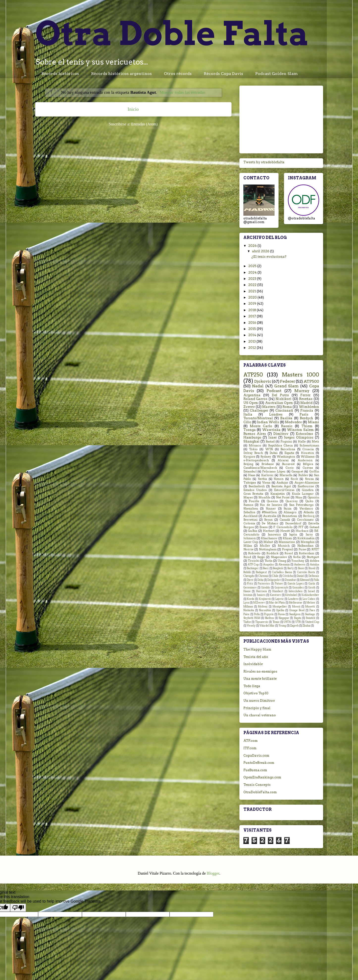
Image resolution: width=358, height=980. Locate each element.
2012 (253, 348)
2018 (253, 310)
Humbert (278, 591)
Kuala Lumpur (303, 494)
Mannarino (287, 542)
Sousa (309, 479)
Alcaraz (283, 460)
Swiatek (310, 618)
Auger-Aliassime (307, 483)
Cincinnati (284, 410)
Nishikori (283, 399)
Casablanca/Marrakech (260, 468)
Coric (290, 468)
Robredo (254, 553)
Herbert (269, 531)
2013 (252, 341)
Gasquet (297, 471)
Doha (260, 580)
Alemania (284, 565)
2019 (253, 304)
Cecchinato (305, 520)
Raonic (287, 426)
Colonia (249, 523)
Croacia (308, 449)
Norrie (248, 549)
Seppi (261, 557)
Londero (293, 599)
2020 (253, 297)
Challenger (259, 410)
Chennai (263, 576)
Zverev (249, 407)
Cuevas (308, 468)
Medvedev (294, 422)
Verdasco (306, 509)
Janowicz (274, 535)
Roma (287, 407)
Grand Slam (287, 386)
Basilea (286, 418)
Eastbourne (306, 486)
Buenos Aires (255, 434)
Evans (264, 527)
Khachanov (269, 538)
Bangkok (278, 568)
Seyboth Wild (252, 618)
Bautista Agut (281, 486)
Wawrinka (271, 430)
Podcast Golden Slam (277, 74)
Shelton (269, 618)
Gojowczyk (281, 588)
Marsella (286, 475)
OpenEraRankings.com (262, 777)
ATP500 (311, 381)
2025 (253, 266)
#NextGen (269, 512)
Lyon (246, 603)
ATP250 (253, 375)
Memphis (307, 542)
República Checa (280, 445)
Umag (282, 561)
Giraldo (266, 588)
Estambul (250, 471)
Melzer (311, 603)
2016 (253, 323)
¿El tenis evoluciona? (269, 257)
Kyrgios (249, 457)
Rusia (281, 614)
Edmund (305, 580)
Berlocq (309, 516)
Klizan (287, 538)
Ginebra (308, 490)
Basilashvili (257, 486)
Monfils (264, 497)
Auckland (250, 516)
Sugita (298, 618)
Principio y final (257, 708)
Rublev (303, 475)
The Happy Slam (257, 649)
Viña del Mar (267, 626)
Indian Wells (268, 422)
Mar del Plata (277, 603)
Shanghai (251, 441)
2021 (253, 291)
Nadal (258, 386)
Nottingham (268, 549)
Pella (257, 614)
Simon (279, 479)
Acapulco (269, 565)
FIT (301, 527)
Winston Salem (300, 430)
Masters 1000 (301, 375)
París (304, 414)
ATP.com (251, 741)
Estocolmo (305, 434)
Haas (252, 475)
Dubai (274, 453)
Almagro (290, 512)
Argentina (252, 395)
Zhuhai (307, 626)
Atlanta (309, 512)
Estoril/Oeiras (284, 490)
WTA (269, 449)
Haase (247, 591)
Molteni (263, 607)
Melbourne (296, 603)
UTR (298, 622)
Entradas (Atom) (144, 124)
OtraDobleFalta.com (260, 792)
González (298, 588)
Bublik (247, 572)
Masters (269, 407)
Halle (302, 442)
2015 (253, 329)
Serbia (262, 479)
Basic (301, 568)
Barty (291, 568)
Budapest (261, 572)
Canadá (285, 520)
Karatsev (275, 595)
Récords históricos (60, 74)
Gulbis (253, 531)
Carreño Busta (306, 572)
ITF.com (250, 748)
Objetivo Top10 (256, 693)
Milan (248, 546)
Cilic (247, 422)
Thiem (307, 426)
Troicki (254, 561)
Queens (272, 501)
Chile (275, 576)
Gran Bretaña (253, 494)
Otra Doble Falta (172, 33)
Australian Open (279, 403)
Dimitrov (281, 434)
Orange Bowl (297, 610)
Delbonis (314, 576)
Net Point (283, 497)
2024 (253, 272)
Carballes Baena (282, 572)
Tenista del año (256, 657)
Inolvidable (253, 664)
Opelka (280, 610)
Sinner (271, 509)
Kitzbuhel (291, 595)
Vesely (251, 626)
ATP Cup (253, 565)
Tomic (276, 622)
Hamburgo (252, 437)
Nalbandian (305, 546)
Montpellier (280, 607)
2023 (253, 279)
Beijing (248, 464)
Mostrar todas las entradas (182, 92)
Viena (266, 483)
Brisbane (268, 464)
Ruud (247, 557)
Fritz (250, 584)
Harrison (261, 591)
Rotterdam (307, 553)
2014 (253, 335)
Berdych (307, 418)
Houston (307, 453)
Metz (315, 442)
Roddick (272, 553)
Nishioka (249, 610)
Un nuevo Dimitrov (259, 701)
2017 (253, 316)
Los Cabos (309, 599)
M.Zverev (259, 603)
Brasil (312, 568)
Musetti (310, 607)
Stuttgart (313, 557)
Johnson (250, 538)
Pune (302, 549)
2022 (253, 285)
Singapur (284, 618)
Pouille (254, 501)
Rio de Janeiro (271, 505)
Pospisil (288, 549)
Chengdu (249, 576)
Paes (312, 610)
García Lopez (296, 584)
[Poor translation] (18, 908)
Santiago (310, 614)
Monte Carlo (261, 426)
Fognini (286, 442)
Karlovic (267, 475)
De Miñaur (270, 523)
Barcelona (288, 449)
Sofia (297, 557)
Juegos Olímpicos (299, 437)
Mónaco (255, 445)
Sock (294, 479)
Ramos (248, 505)
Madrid (306, 403)
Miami (314, 422)
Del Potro (280, 395)
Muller (265, 546)
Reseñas (306, 399)
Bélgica (308, 464)
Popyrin (269, 614)
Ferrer (305, 395)
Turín (268, 561)
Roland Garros (256, 399)
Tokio (253, 449)
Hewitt (285, 531)
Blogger (213, 873)
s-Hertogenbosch (256, 460)
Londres (276, 414)
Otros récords (178, 74)
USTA (287, 622)
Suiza (288, 509)
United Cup (312, 622)
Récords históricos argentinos (121, 74)
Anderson (305, 460)
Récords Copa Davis (223, 74)
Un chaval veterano (260, 715)
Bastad (270, 442)
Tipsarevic (262, 622)
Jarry (309, 535)
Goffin (314, 471)
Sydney (266, 457)
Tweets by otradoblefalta (264, 162)
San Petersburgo (301, 505)
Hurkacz (302, 531)
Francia (307, 410)
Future (279, 584)
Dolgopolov (274, 580)
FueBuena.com (255, 770)
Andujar (282, 483)
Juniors (261, 595)
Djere (250, 580)
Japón (293, 535)
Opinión (313, 497)
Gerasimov (250, 588)
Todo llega (252, 686)
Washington (286, 457)
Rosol (289, 553)
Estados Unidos (255, 490)
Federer (288, 381)
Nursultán (265, 610)
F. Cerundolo (283, 527)
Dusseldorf (293, 523)
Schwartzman (309, 445)
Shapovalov (279, 557)
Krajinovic (265, 599)
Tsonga (250, 430)
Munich (284, 546)
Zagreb (294, 626)
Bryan (268, 520)
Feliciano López (274, 471)
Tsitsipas (250, 483)
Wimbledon (309, 407)
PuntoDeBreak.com (259, 763)
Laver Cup (251, 542)
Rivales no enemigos (260, 671)
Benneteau (290, 516)
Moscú (296, 607)
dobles (314, 561)
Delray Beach (253, 453)
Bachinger (253, 568)
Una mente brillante (260, 679)
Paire (246, 614)
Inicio (133, 109)
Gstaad (314, 527)
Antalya (315, 565)
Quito (309, 501)
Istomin (248, 595)
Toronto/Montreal (258, 418)
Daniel (301, 576)
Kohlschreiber (310, 595)
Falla (316, 580)
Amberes (300, 565)
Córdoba (288, 576)
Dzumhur (291, 580)
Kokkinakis (306, 538)
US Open (251, 403)
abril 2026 (261, 251)
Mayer (248, 497)
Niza (299, 497)
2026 (253, 246)
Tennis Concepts (257, 785)
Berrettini (250, 520)
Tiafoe (247, 622)
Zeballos (249, 512)
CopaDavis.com (256, 756)
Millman (248, 607)
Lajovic (280, 599)
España (289, 453)
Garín (312, 584)
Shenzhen (251, 509)
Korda (251, 599)
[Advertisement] (281, 118)
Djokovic (263, 381)
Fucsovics (264, 584)
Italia (248, 414)
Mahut (268, 542)
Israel (311, 591)
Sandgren (295, 614)
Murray (302, 391)
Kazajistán (278, 494)
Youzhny (298, 561)
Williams (308, 457)
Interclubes (296, 591)
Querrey (292, 501)
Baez (266, 568)
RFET (315, 549)
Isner (273, 437)
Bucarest (288, 464)
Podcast (274, 391)
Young (282, 626)
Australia (270, 516)
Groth (312, 588)
